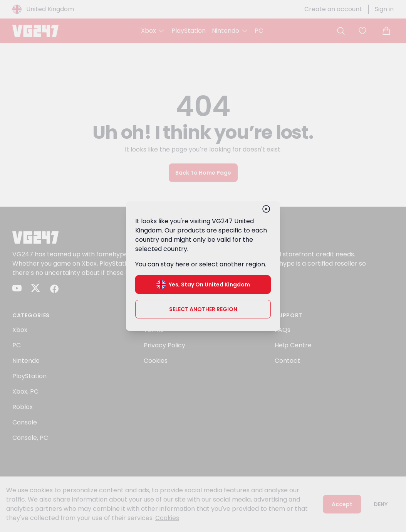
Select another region (203, 309)
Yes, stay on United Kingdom (203, 285)
